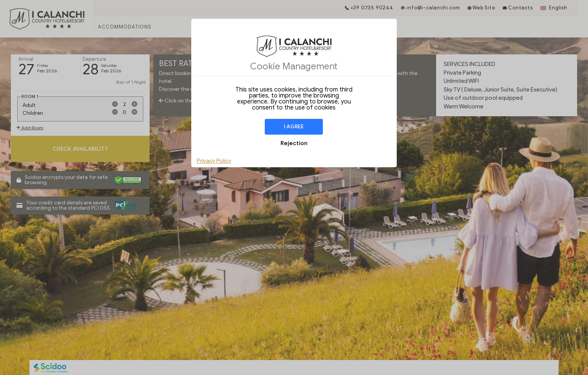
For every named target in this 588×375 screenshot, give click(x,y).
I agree (294, 127)
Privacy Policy (214, 161)
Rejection (294, 143)
